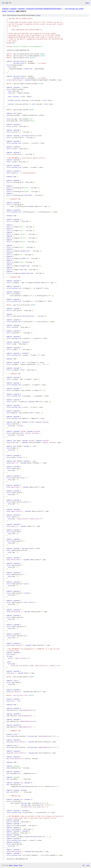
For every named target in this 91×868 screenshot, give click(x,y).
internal (11, 11)
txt (84, 865)
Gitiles (11, 865)
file (38, 15)
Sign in (87, 3)
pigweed (5, 9)
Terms (21, 865)
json (88, 865)
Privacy (16, 865)
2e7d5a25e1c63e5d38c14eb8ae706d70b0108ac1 (44, 9)
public (4, 11)
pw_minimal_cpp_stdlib (74, 9)
